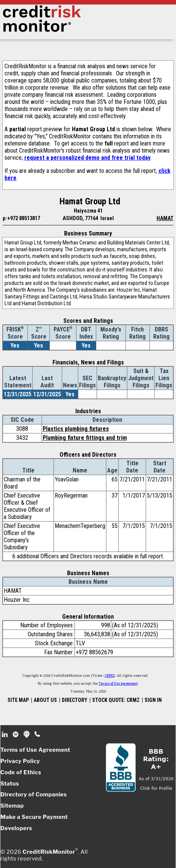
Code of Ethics (21, 772)
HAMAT (165, 218)
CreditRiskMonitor (49, 852)
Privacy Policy (20, 761)
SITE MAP (18, 700)
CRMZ (110, 676)
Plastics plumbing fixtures (76, 429)
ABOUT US (45, 700)
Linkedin (6, 735)
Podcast (27, 735)
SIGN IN (153, 700)
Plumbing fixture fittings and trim (85, 438)
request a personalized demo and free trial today (87, 158)
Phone (38, 735)
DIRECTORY (75, 700)
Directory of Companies (34, 795)
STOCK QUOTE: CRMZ (116, 700)
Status (10, 784)
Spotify (16, 735)
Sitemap (12, 806)
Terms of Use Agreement (118, 684)
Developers (16, 828)
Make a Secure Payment (34, 817)
